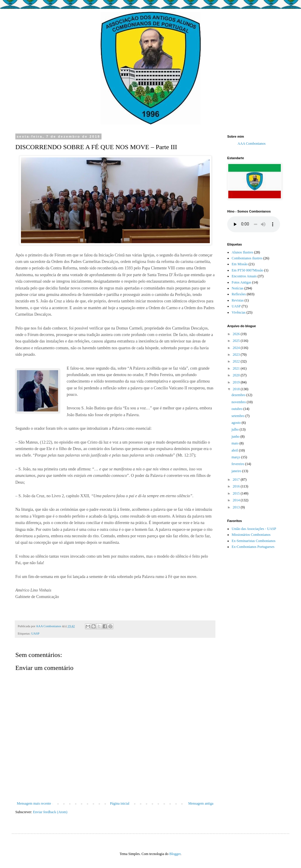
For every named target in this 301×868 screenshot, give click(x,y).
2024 (237, 348)
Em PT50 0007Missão (247, 270)
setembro (238, 416)
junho (236, 437)
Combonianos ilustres (247, 258)
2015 (237, 493)
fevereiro (238, 464)
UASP (35, 633)
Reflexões (239, 294)
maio (235, 443)
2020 (237, 375)
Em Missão (240, 264)
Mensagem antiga (201, 803)
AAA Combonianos (252, 144)
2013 (237, 507)
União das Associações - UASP (254, 529)
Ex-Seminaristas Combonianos (253, 541)
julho (235, 429)
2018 (237, 389)
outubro (237, 409)
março (236, 457)
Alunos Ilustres (242, 252)
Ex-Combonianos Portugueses (253, 547)
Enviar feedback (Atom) (50, 812)
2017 (237, 480)
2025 (237, 341)
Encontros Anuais (244, 276)
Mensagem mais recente (34, 803)
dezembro (239, 395)
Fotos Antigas (241, 282)
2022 (237, 361)
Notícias (238, 288)
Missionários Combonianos (251, 535)
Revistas (238, 300)
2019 (237, 382)
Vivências (239, 312)
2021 (237, 368)
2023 (237, 355)
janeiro (237, 471)
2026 (237, 334)
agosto (236, 423)
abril (235, 450)
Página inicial (120, 803)
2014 (237, 500)
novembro (239, 402)
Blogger (175, 854)
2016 (237, 486)
